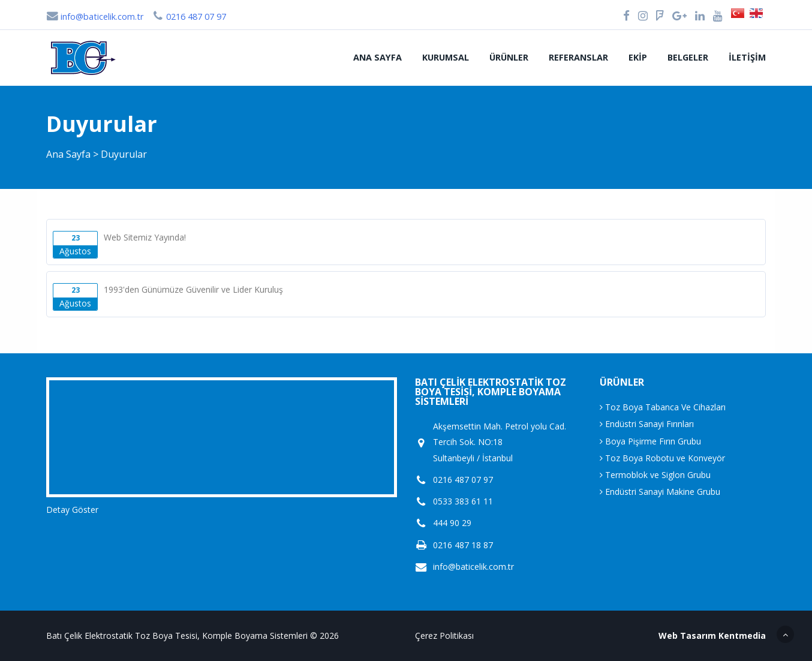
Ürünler (509, 57)
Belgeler (688, 57)
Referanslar (578, 57)
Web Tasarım (687, 636)
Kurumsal (446, 57)
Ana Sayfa (378, 57)
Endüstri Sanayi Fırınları (647, 424)
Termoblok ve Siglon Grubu (655, 475)
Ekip (638, 57)
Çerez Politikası (444, 636)
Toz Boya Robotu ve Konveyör (662, 458)
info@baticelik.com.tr (95, 16)
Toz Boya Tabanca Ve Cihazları (663, 407)
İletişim (747, 57)
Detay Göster (72, 510)
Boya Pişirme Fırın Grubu (650, 441)
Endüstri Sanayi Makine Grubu (660, 492)
